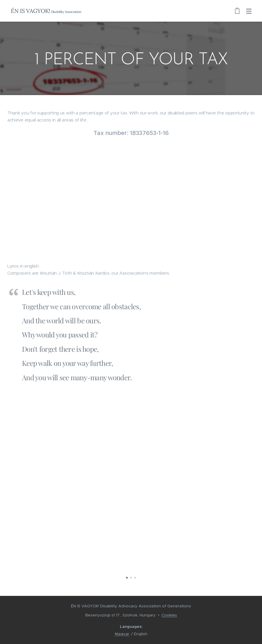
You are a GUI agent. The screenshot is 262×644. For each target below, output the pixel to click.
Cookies (169, 615)
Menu (249, 11)
